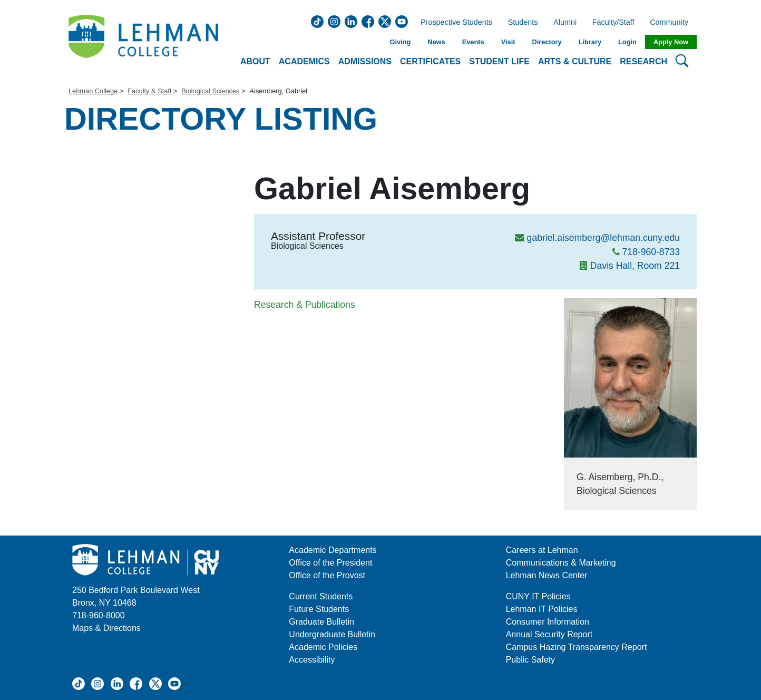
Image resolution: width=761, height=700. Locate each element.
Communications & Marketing (561, 563)
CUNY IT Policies (538, 596)
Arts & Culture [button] (575, 61)
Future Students (319, 609)
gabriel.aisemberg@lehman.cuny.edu (603, 238)
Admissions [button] (365, 61)
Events (473, 42)
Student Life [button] (499, 61)
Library (590, 42)
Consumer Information (548, 622)
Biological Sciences (210, 91)
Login (627, 42)
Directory (547, 42)
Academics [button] (304, 61)
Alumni (565, 23)
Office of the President (330, 563)
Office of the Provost (327, 575)
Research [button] (643, 61)
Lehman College (93, 91)
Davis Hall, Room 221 (635, 266)
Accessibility (312, 660)
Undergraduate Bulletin (332, 634)
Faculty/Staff (613, 23)
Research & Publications (305, 305)
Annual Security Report (549, 634)
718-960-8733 (651, 252)
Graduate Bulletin (321, 622)
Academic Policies (323, 647)
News (436, 42)
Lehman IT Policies (542, 609)
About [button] (255, 61)
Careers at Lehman (542, 550)
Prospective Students (453, 23)
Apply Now (671, 42)
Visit (508, 42)
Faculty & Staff (149, 91)
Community (672, 23)
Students (523, 23)
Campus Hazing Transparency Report (577, 647)
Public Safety (530, 660)
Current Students (321, 596)
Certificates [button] (430, 61)
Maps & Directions (106, 628)
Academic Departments (333, 550)
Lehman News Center (547, 575)
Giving (400, 42)
